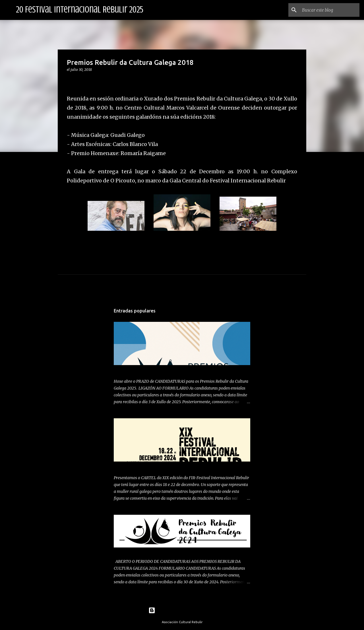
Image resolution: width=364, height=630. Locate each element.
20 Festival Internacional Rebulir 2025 (80, 10)
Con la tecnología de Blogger (182, 610)
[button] (70, 81)
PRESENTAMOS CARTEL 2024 (141, 466)
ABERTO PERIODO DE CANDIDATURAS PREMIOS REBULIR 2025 (173, 370)
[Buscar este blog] (330, 10)
